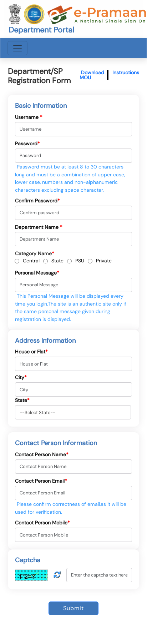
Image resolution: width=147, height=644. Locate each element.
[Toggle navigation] (17, 48)
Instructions (126, 72)
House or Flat (31, 352)
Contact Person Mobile (42, 523)
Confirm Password (37, 201)
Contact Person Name (42, 454)
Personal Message (37, 273)
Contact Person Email (41, 481)
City (21, 377)
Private (104, 261)
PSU (80, 261)
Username (29, 117)
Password (27, 144)
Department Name (39, 227)
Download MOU (92, 75)
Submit (73, 608)
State (57, 261)
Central (31, 261)
